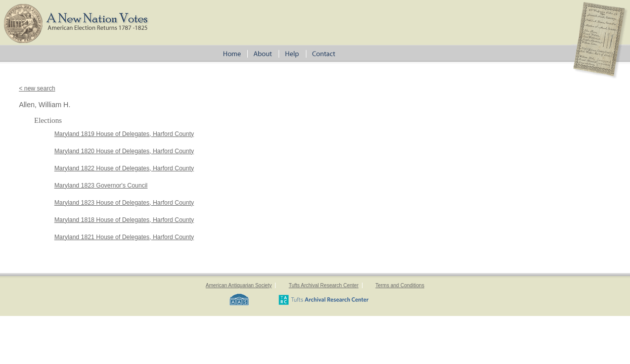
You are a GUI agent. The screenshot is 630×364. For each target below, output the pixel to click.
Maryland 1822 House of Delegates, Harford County (124, 168)
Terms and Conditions (400, 285)
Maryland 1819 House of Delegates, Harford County (124, 134)
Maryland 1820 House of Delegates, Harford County (124, 151)
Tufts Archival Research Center (324, 285)
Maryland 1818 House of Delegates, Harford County (124, 220)
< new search (37, 88)
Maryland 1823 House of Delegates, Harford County (124, 203)
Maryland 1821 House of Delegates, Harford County (124, 237)
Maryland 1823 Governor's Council (101, 186)
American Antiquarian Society (239, 285)
